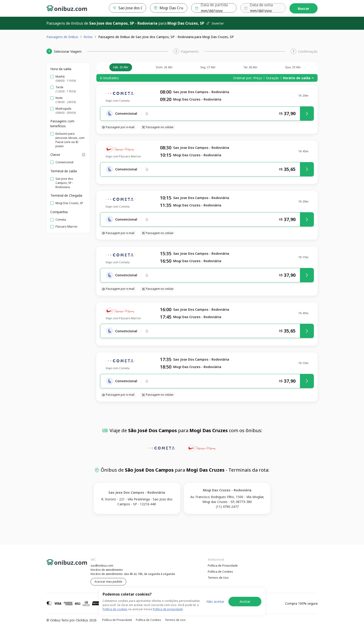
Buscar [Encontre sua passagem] (304, 8)
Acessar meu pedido (108, 582)
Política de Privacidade (223, 566)
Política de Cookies (220, 572)
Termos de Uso (218, 578)
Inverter (215, 23)
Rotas (88, 37)
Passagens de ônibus (62, 37)
